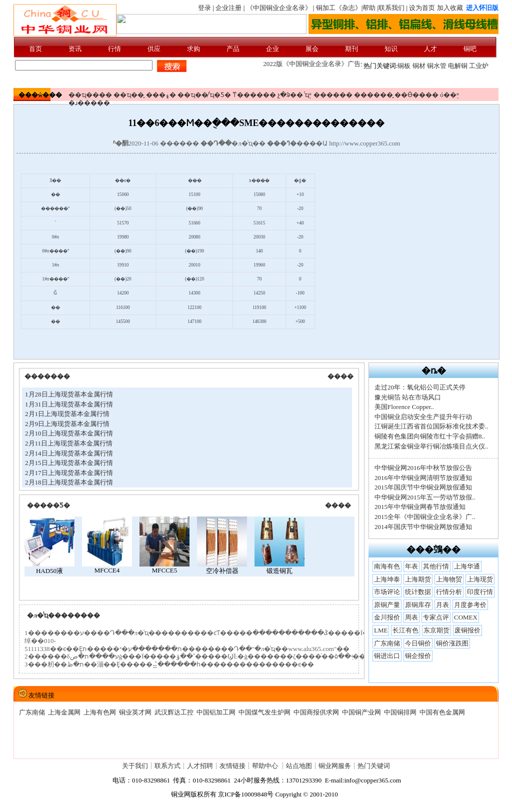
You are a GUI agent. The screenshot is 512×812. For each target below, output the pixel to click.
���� (340, 376)
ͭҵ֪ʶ (308, 95)
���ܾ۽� (161, 95)
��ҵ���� (90, 95)
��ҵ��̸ (193, 95)
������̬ (373, 95)
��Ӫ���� (416, 95)
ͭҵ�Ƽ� (220, 95)
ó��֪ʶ (449, 95)
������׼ (333, 95)
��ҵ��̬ (129, 95)
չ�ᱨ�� (290, 95)
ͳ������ (254, 95)
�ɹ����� (89, 103)
